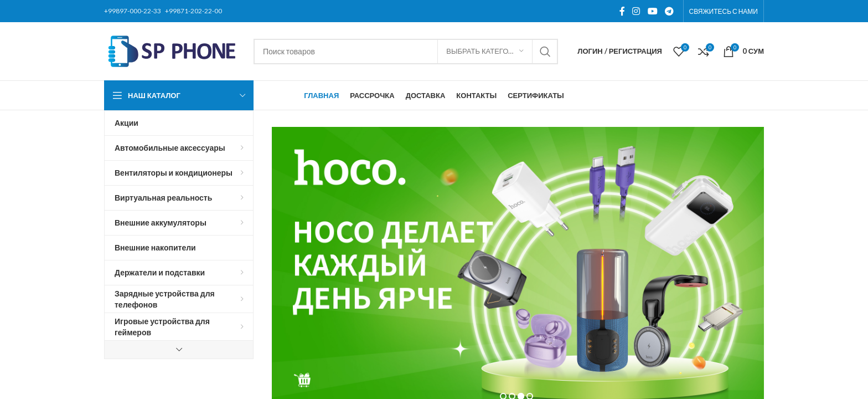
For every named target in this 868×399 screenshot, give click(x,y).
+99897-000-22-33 (133, 11)
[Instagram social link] (636, 11)
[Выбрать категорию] (485, 52)
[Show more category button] (179, 350)
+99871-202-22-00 (193, 11)
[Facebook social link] (622, 11)
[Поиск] (406, 52)
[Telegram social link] (669, 11)
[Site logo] (173, 50)
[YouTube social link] (652, 11)
